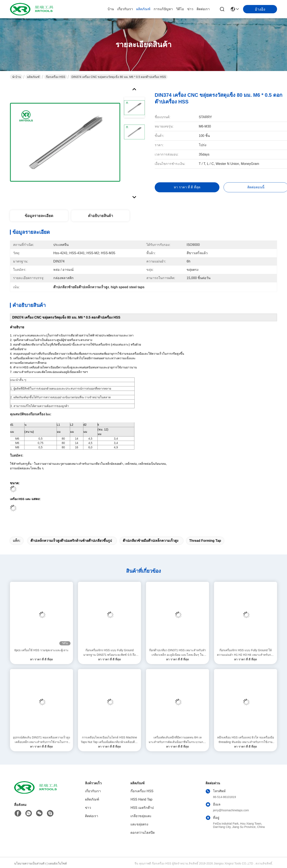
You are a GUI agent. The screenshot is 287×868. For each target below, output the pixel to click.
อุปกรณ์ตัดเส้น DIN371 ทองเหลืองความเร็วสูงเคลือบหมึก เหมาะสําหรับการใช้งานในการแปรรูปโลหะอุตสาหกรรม (41, 740)
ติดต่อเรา (203, 9)
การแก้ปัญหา (163, 9)
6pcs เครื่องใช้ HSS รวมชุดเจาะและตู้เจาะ (41, 650)
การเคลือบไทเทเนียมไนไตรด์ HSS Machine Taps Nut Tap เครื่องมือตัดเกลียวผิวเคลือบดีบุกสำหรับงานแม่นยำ (109, 740)
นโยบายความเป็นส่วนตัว (30, 863)
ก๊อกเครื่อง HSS (56, 77)
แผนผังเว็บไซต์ (57, 863)
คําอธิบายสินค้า (100, 216)
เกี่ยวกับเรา (125, 9)
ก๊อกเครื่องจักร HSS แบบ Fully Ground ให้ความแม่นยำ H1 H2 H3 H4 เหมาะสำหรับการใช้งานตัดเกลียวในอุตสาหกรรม (245, 653)
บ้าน (111, 9)
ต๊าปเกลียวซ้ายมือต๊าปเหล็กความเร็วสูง (151, 541)
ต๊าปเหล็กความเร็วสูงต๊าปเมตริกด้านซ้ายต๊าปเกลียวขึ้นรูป (71, 541)
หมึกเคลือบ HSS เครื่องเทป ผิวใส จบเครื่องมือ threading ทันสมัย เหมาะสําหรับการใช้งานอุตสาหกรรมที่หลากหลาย (245, 740)
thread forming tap (205, 541)
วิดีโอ (180, 9)
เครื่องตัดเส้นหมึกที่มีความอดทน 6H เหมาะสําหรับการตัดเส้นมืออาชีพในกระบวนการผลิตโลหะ (178, 740)
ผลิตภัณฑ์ (143, 9)
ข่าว (190, 9)
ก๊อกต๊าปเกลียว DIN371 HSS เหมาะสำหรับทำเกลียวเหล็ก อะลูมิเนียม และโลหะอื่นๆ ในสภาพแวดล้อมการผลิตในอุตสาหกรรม (178, 653)
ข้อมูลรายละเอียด (39, 216)
